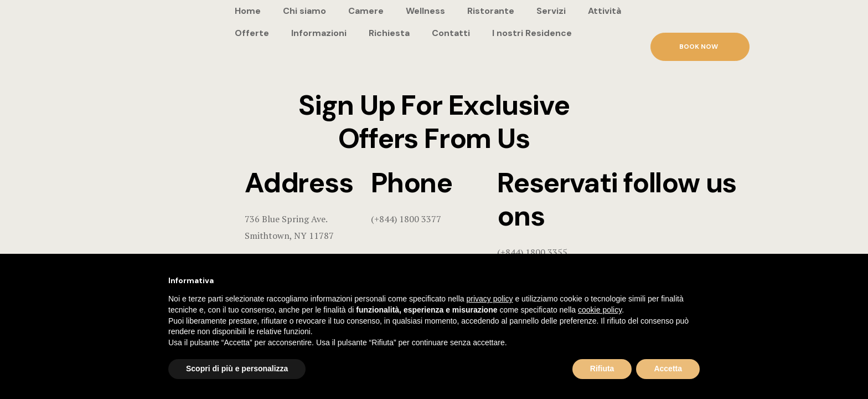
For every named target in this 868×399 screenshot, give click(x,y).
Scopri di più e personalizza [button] (237, 369)
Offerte (252, 33)
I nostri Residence (532, 33)
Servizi (551, 11)
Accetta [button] (668, 369)
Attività (604, 11)
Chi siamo (304, 11)
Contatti (451, 33)
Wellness (425, 11)
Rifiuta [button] (602, 369)
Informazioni (319, 33)
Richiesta (389, 33)
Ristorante (491, 11)
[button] (700, 47)
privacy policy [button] (490, 299)
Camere (366, 11)
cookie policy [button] (600, 310)
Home (248, 11)
